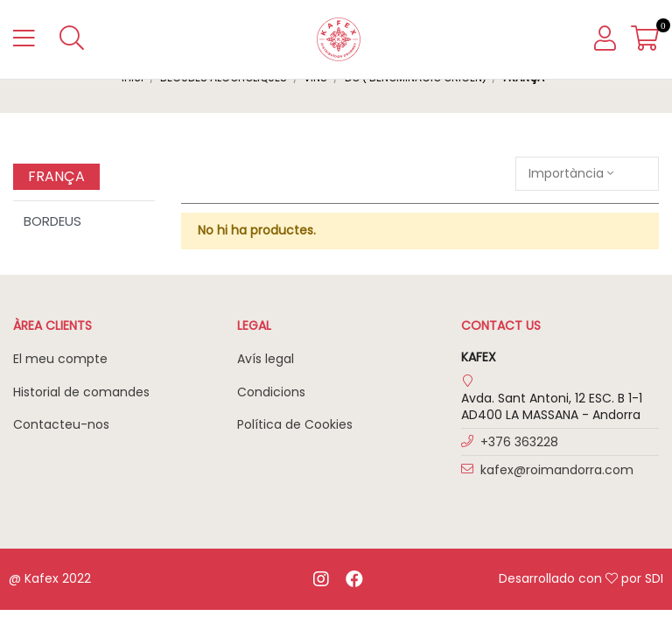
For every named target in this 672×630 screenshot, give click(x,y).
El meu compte (60, 359)
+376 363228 (519, 442)
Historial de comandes (81, 392)
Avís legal (266, 359)
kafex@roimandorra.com (557, 470)
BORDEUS (52, 221)
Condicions (271, 392)
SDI (654, 578)
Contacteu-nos (61, 424)
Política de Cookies (295, 424)
